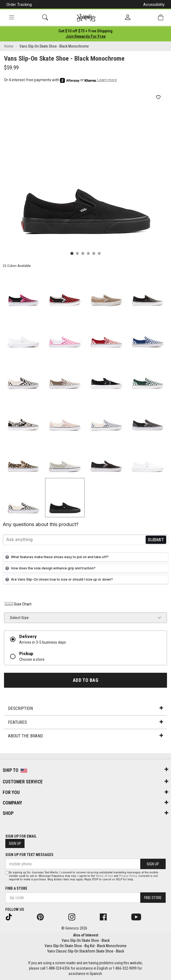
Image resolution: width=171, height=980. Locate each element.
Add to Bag (85, 680)
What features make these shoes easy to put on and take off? (56, 557)
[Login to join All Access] (85, 31)
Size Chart (18, 604)
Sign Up (15, 843)
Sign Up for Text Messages (29, 855)
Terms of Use (104, 876)
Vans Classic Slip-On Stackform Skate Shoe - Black (86, 951)
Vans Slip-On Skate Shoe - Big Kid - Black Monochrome (85, 946)
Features (85, 722)
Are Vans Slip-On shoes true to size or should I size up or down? (58, 580)
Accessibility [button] (154, 5)
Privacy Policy (128, 876)
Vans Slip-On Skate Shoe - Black (86, 940)
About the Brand (85, 736)
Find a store (16, 888)
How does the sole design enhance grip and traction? (50, 568)
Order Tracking (19, 5)
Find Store (153, 898)
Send (156, 540)
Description (85, 708)
